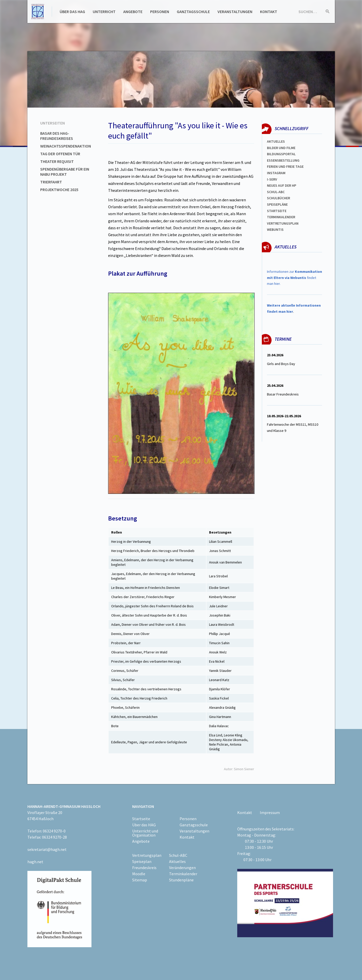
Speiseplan (142, 861)
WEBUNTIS (275, 230)
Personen (160, 12)
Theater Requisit (57, 161)
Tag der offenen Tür (60, 154)
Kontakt (269, 12)
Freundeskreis (144, 868)
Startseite (277, 211)
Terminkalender (281, 217)
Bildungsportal (281, 154)
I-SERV (272, 179)
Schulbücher (278, 198)
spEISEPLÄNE (277, 204)
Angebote (133, 12)
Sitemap (140, 880)
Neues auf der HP (282, 185)
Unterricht (104, 12)
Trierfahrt (51, 182)
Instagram (276, 173)
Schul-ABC (178, 855)
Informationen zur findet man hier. (294, 278)
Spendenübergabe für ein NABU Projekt (65, 172)
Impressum (270, 812)
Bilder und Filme (281, 148)
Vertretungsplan (283, 223)
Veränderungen (182, 868)
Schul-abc (276, 192)
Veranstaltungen (235, 12)
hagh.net (35, 862)
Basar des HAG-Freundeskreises (57, 136)
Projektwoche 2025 (59, 190)
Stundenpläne (181, 880)
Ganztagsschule (193, 12)
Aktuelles (276, 141)
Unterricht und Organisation (145, 833)
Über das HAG (72, 12)
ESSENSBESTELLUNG (283, 160)
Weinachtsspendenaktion (66, 146)
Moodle (139, 874)
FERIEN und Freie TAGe (285, 166)
